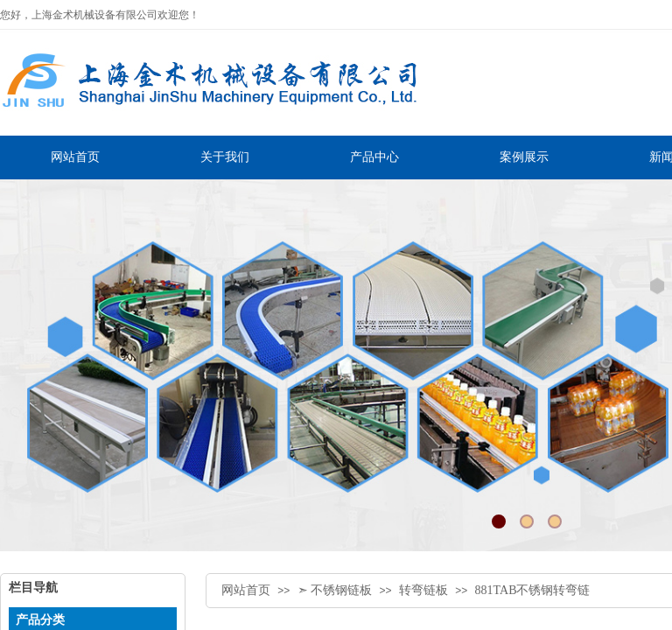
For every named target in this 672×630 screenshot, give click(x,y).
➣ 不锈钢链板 (335, 590)
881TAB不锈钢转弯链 (533, 590)
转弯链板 (423, 590)
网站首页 (246, 590)
